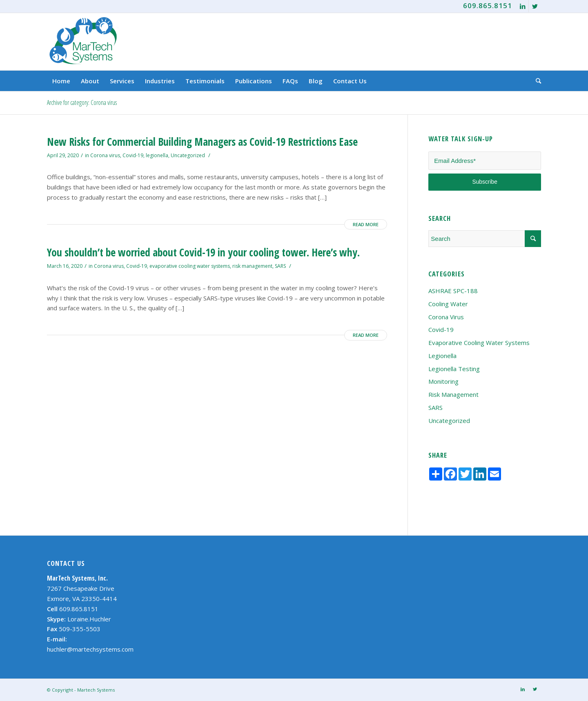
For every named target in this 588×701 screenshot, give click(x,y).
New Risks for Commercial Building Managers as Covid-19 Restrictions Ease (202, 142)
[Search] (536, 81)
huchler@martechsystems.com (90, 649)
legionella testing (454, 369)
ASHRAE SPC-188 (453, 291)
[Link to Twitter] (535, 6)
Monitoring (443, 381)
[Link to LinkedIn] (522, 6)
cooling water (448, 304)
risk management (252, 266)
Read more (366, 224)
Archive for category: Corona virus (82, 102)
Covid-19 (133, 155)
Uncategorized (188, 155)
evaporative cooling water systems (190, 266)
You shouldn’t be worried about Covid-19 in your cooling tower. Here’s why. (203, 252)
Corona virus (105, 155)
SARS (280, 266)
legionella (157, 155)
